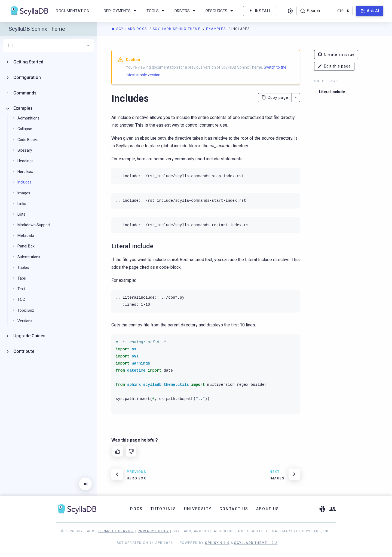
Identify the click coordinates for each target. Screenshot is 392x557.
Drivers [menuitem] (186, 11)
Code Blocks (28, 140)
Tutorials (163, 509)
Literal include (332, 92)
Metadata (26, 235)
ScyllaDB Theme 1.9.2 (256, 543)
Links (22, 204)
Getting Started (28, 62)
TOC (21, 299)
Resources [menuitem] (220, 11)
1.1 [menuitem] (49, 45)
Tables (23, 268)
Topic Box (26, 310)
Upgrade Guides (29, 336)
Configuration (27, 77)
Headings (25, 161)
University (198, 509)
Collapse (25, 129)
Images (24, 193)
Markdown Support (34, 225)
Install (260, 11)
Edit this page (334, 66)
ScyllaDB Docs (130, 29)
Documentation (73, 11)
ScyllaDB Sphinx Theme (177, 29)
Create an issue (336, 55)
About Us (268, 509)
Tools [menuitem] (156, 11)
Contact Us (234, 509)
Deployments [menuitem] (121, 11)
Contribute (24, 351)
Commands (25, 93)
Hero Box (25, 172)
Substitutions (29, 257)
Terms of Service (116, 531)
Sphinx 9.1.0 (217, 543)
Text (21, 289)
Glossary (25, 150)
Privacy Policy (153, 531)
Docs (137, 509)
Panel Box (26, 246)
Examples (217, 29)
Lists (21, 214)
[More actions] (296, 98)
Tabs (22, 278)
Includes (24, 182)
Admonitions (28, 118)
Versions (25, 321)
